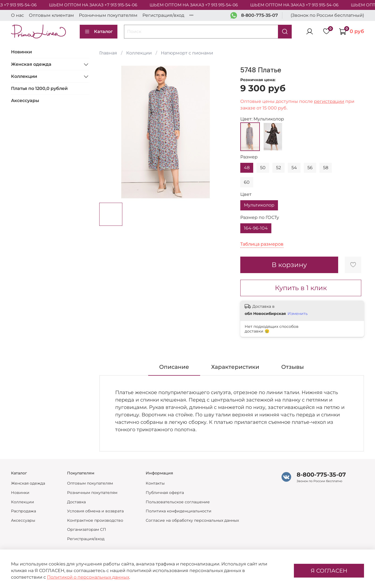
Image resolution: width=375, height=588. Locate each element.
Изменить (298, 314)
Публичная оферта (165, 493)
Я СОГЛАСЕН (329, 571)
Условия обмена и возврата (95, 511)
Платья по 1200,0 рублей (39, 88)
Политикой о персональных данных (88, 577)
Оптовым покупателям (90, 483)
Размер (249, 157)
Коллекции (139, 53)
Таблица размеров (262, 244)
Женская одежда (31, 64)
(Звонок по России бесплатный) (327, 15)
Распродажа (24, 511)
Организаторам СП (87, 529)
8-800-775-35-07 (260, 15)
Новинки (21, 52)
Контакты (155, 483)
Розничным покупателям (108, 15)
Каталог (99, 32)
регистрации (329, 101)
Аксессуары (25, 101)
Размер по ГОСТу (260, 217)
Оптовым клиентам (51, 15)
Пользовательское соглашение (178, 502)
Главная (108, 53)
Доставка (76, 502)
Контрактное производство (95, 520)
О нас (17, 15)
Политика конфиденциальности (179, 511)
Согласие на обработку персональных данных (192, 520)
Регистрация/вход (163, 15)
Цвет (246, 194)
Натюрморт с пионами (187, 53)
